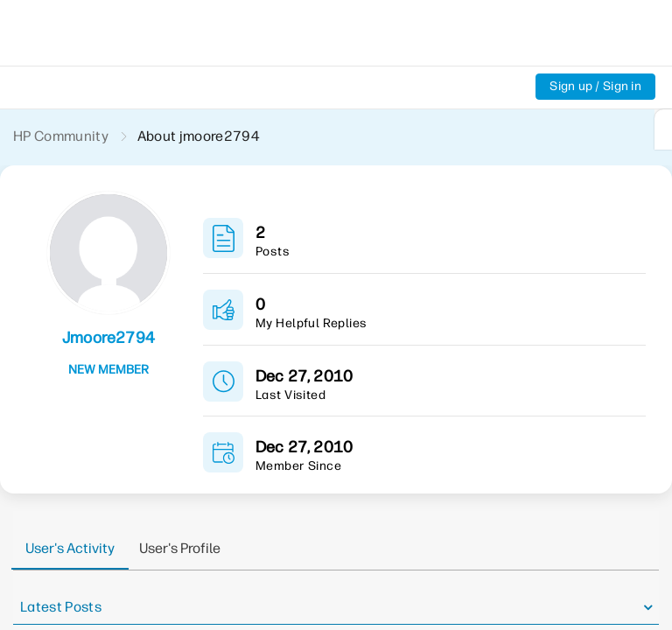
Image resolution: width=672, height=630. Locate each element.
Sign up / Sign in (595, 86)
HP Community (61, 136)
